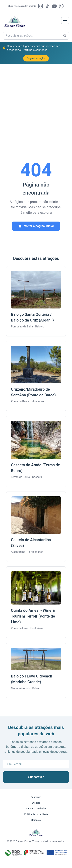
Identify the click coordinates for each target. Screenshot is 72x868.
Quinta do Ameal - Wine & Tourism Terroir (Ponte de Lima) (33, 616)
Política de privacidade (36, 814)
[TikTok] (47, 6)
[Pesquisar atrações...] (65, 36)
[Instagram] (41, 6)
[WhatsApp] (61, 6)
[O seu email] (36, 764)
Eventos (36, 803)
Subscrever (36, 777)
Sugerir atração (36, 58)
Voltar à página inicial (36, 226)
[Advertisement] (36, 102)
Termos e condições (36, 809)
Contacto (36, 820)
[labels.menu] (65, 20)
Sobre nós (36, 797)
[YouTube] (54, 6)
